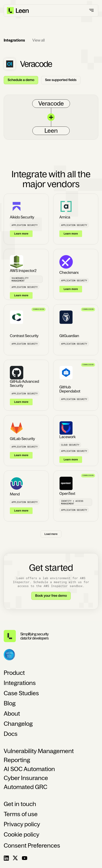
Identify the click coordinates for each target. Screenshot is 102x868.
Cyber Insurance (26, 778)
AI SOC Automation (29, 769)
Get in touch (20, 804)
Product (14, 673)
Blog (10, 703)
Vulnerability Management (39, 751)
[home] (18, 11)
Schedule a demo (21, 80)
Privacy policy (22, 824)
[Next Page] (51, 537)
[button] (92, 10)
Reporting (17, 760)
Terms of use (21, 814)
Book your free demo (51, 599)
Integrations (20, 683)
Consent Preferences (32, 846)
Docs (11, 734)
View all (39, 40)
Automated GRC (25, 787)
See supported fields (61, 80)
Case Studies (21, 693)
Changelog (18, 724)
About (12, 714)
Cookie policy (21, 835)
